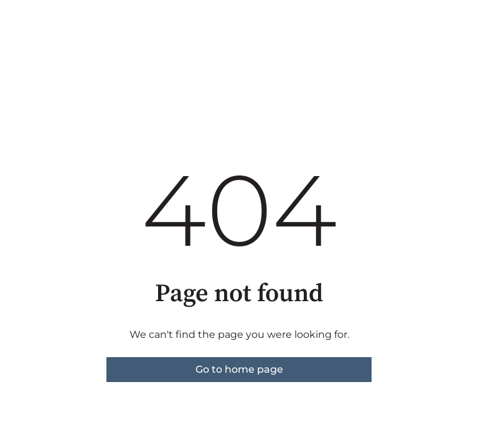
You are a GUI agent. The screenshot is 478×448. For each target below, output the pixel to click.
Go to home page (239, 369)
